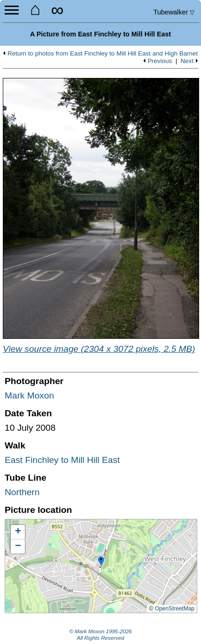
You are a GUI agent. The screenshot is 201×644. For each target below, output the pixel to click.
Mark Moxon (29, 395)
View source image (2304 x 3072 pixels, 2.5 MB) (99, 349)
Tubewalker (174, 12)
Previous (160, 61)
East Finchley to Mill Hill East (62, 460)
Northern (22, 492)
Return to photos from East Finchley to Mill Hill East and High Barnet (103, 54)
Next (187, 61)
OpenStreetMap (175, 609)
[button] (101, 561)
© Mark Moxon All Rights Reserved (100, 635)
